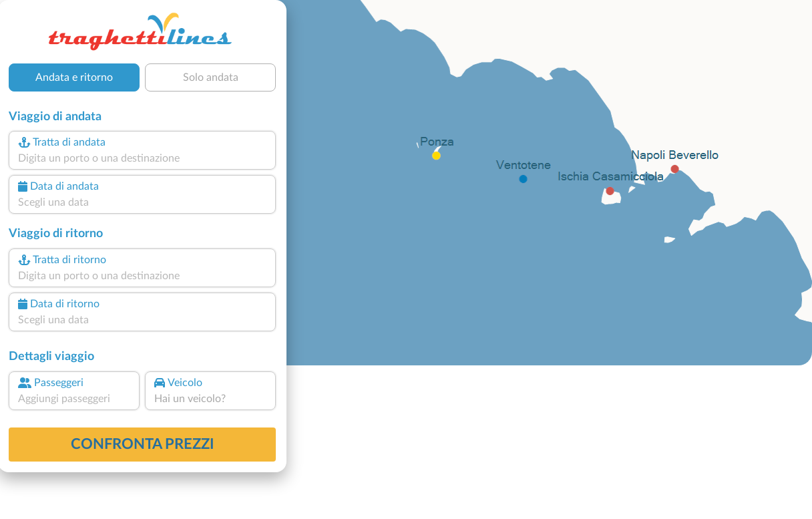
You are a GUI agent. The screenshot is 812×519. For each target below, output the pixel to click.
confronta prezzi (143, 444)
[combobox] (142, 158)
